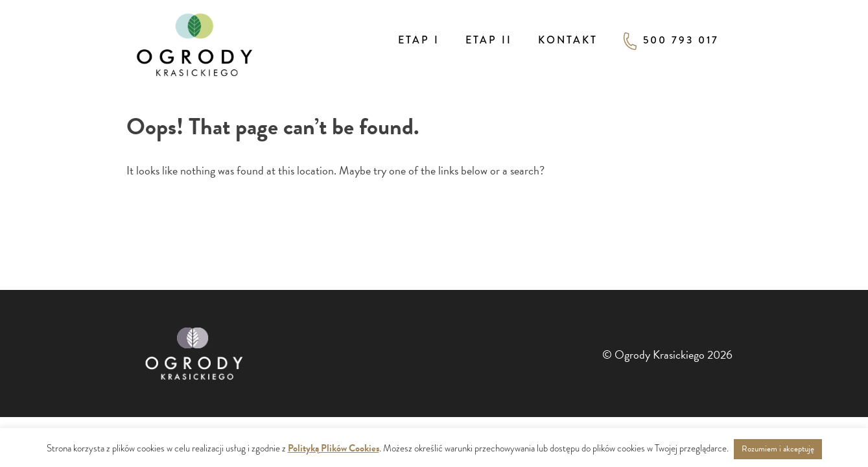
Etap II (489, 40)
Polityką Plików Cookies (334, 448)
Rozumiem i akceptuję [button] (778, 449)
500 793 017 (671, 41)
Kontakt (568, 40)
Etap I (419, 40)
